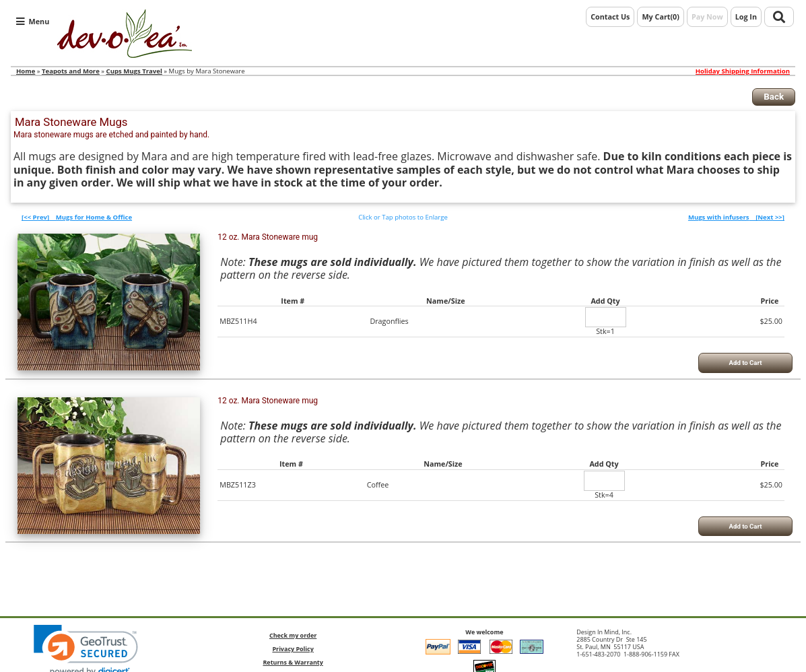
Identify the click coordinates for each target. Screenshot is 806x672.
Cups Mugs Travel (134, 71)
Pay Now (707, 16)
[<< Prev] (77, 217)
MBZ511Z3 (238, 484)
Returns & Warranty (293, 662)
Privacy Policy (293, 649)
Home (26, 71)
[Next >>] (736, 217)
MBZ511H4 (238, 321)
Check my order (293, 635)
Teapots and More (71, 71)
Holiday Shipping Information (743, 71)
